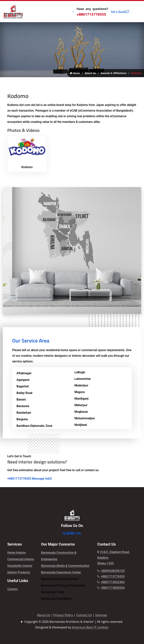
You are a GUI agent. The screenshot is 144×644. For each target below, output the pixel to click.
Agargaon (23, 381)
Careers (13, 590)
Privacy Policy (63, 616)
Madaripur (81, 387)
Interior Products (19, 574)
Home (75, 74)
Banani (21, 401)
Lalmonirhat (82, 380)
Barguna (22, 421)
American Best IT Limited (90, 629)
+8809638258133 (111, 572)
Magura (80, 393)
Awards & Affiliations (114, 74)
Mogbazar (81, 413)
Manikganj (81, 400)
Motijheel (81, 426)
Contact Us (84, 616)
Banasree (23, 407)
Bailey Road (24, 394)
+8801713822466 (111, 583)
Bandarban (24, 414)
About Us (90, 74)
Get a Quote (120, 12)
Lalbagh (80, 374)
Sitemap (101, 616)
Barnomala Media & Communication (65, 567)
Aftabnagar (24, 375)
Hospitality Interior (20, 567)
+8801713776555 (91, 14)
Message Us (42, 480)
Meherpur (81, 406)
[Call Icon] (73, 12)
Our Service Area (31, 342)
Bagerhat (23, 388)
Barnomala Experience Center (61, 574)
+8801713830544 (111, 589)
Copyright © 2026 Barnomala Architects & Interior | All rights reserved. (74, 623)
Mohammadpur (85, 420)
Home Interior (17, 554)
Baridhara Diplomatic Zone (34, 427)
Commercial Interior (21, 560)
